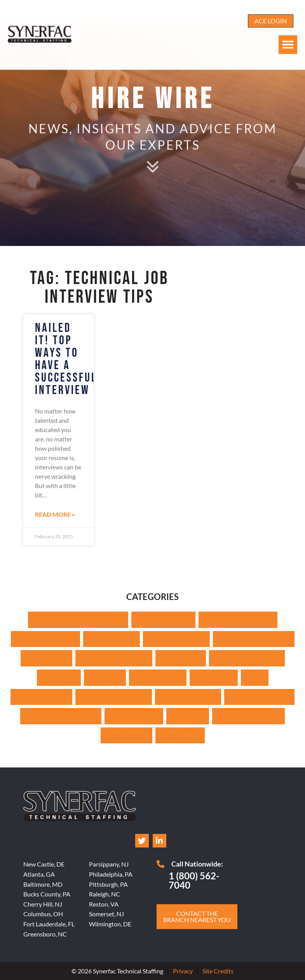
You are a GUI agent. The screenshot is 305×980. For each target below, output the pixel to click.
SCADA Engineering (188, 697)
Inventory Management (247, 658)
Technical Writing (134, 716)
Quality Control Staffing (114, 697)
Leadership (105, 677)
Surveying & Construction (61, 716)
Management (214, 677)
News (255, 677)
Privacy (183, 971)
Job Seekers (59, 677)
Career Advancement (45, 639)
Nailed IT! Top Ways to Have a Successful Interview (66, 359)
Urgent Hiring (180, 735)
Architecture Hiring (163, 620)
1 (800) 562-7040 (194, 880)
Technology (188, 716)
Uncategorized (126, 735)
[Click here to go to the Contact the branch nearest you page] (197, 917)
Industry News (46, 658)
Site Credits (218, 971)
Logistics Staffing (158, 677)
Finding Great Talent (176, 639)
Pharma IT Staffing (41, 697)
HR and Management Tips (254, 639)
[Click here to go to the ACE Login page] (271, 9)
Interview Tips (181, 658)
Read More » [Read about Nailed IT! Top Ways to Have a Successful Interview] (55, 514)
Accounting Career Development (78, 620)
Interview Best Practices (114, 658)
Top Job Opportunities (248, 716)
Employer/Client (112, 639)
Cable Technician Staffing (238, 620)
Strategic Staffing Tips (259, 697)
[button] (288, 33)
